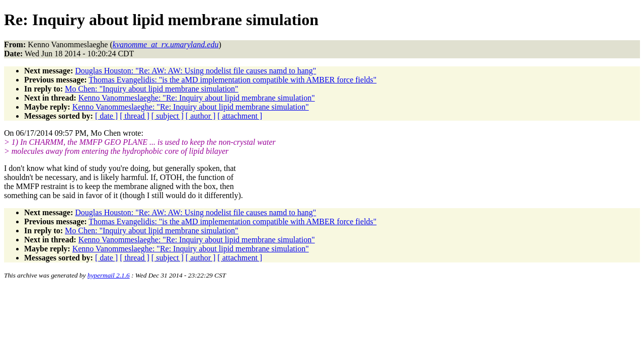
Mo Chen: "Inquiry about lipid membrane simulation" (152, 89)
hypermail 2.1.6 (109, 275)
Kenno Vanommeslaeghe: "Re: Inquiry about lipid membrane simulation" (197, 98)
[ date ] (106, 116)
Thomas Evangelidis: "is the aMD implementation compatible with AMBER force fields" (232, 80)
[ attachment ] (240, 116)
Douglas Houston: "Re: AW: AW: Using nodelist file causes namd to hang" (195, 71)
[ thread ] (135, 116)
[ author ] (201, 116)
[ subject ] (168, 116)
